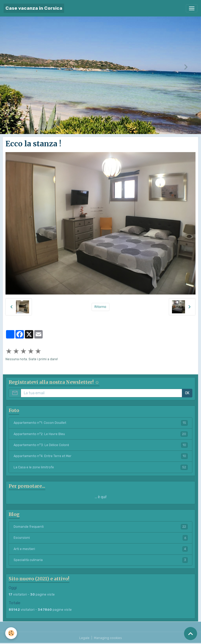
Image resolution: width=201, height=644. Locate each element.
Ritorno (100, 307)
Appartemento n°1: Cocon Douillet (101, 423)
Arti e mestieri (101, 549)
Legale (84, 638)
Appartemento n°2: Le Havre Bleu (101, 434)
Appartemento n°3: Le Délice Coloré (101, 445)
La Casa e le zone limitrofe (101, 467)
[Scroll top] (191, 634)
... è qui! (101, 497)
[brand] (34, 8)
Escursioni (101, 538)
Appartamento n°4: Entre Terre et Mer (101, 456)
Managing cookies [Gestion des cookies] (108, 638)
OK (187, 393)
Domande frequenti (101, 527)
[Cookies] (11, 633)
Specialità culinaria (101, 560)
